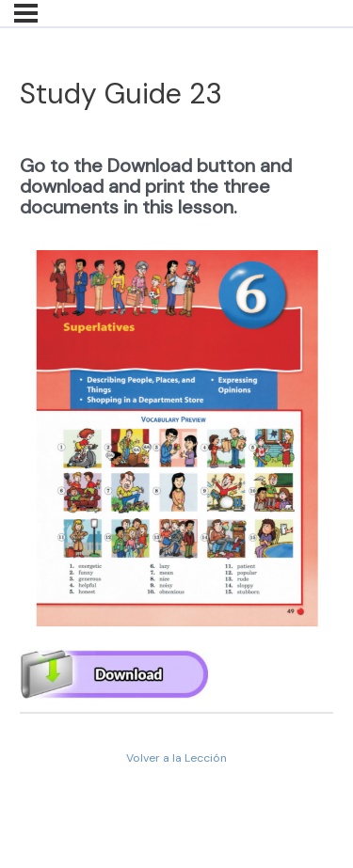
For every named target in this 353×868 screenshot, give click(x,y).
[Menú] (26, 13)
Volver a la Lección (176, 758)
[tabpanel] (177, 413)
